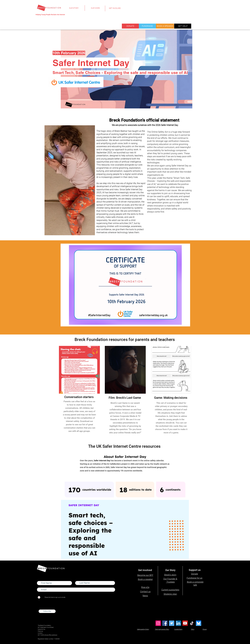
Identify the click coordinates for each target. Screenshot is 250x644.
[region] (74, 10)
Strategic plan (170, 594)
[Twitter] (172, 623)
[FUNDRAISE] (147, 26)
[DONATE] (130, 26)
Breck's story (170, 575)
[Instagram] (158, 623)
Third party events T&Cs (162, 629)
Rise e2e (145, 587)
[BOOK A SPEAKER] (165, 26)
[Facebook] (165, 623)
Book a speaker (145, 579)
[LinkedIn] (178, 623)
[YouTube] (185, 623)
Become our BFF (145, 575)
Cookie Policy (178, 629)
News (145, 596)
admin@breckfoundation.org (46, 607)
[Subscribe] (47, 611)
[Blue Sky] (199, 623)
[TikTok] (192, 623)
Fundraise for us (195, 578)
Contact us (145, 591)
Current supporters (170, 590)
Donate (195, 574)
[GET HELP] (183, 26)
